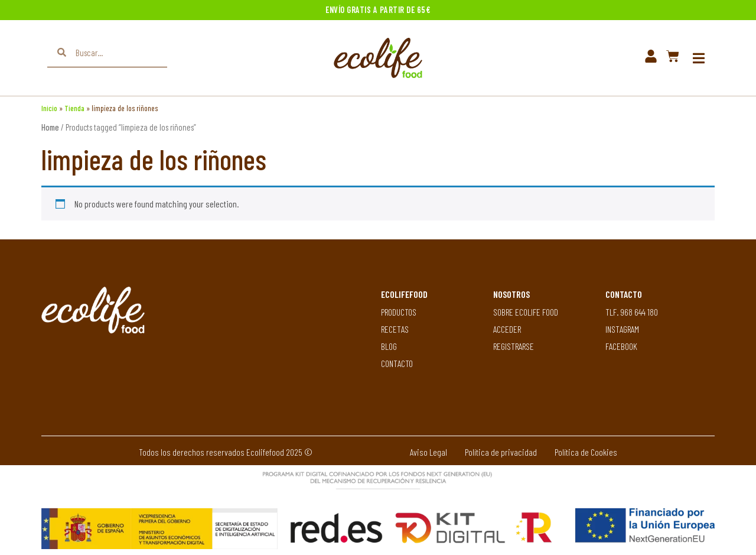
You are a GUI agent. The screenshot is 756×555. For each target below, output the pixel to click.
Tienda (74, 108)
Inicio (49, 108)
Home (50, 127)
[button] (698, 58)
